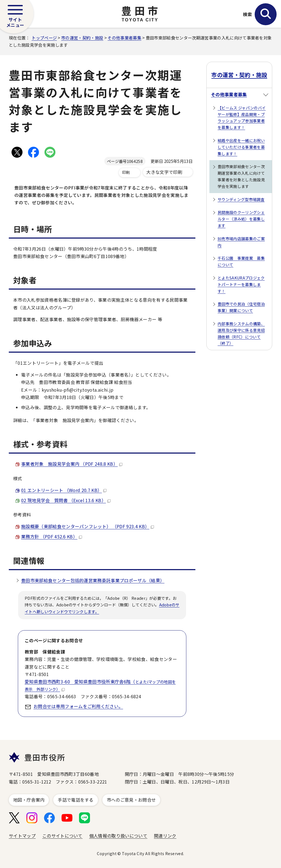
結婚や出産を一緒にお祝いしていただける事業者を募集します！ (241, 147)
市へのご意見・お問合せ (131, 800)
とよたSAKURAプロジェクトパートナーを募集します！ (241, 284)
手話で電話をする (76, 800)
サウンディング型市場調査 (241, 199)
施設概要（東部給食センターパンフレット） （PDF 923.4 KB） (88, 526)
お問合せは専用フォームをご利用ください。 (78, 706)
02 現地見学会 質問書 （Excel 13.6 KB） (66, 500)
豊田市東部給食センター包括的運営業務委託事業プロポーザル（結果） (93, 580)
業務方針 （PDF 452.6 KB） (52, 536)
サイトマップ (22, 836)
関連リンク (165, 836)
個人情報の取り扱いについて (118, 836)
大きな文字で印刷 (164, 172)
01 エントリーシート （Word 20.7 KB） (64, 490)
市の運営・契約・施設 (82, 38)
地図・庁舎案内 (29, 800)
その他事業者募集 (124, 38)
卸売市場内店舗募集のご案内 (241, 242)
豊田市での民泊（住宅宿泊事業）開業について (241, 307)
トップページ (44, 38)
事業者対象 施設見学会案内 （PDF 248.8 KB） (72, 464)
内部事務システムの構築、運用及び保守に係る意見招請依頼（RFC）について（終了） (241, 333)
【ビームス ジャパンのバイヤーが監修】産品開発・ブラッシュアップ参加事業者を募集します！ (242, 118)
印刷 (126, 172)
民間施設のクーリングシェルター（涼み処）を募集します (241, 219)
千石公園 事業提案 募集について (241, 261)
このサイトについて (62, 836)
